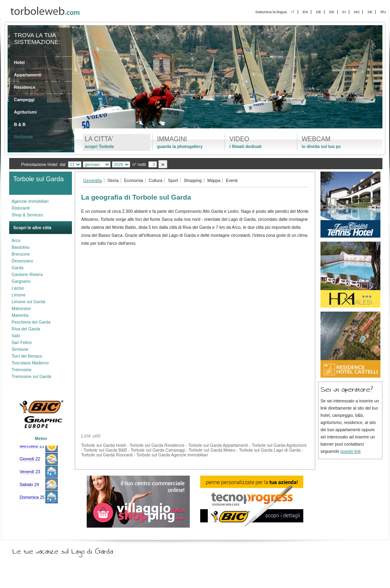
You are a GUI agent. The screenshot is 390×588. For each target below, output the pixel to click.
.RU (383, 12)
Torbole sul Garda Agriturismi (279, 445)
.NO (356, 12)
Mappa (214, 180)
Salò (16, 336)
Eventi (232, 180)
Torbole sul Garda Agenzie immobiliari (172, 455)
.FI (344, 12)
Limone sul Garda (28, 302)
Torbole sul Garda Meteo (212, 450)
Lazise (18, 288)
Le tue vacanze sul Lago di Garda (72, 550)
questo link (351, 451)
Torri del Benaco (27, 356)
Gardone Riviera (27, 274)
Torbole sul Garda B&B (105, 450)
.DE (318, 12)
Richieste (23, 137)
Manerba (20, 315)
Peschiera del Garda (31, 322)
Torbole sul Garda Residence (157, 445)
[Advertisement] (195, 308)
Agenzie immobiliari (30, 201)
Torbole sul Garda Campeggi (158, 450)
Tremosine (22, 370)
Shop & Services (27, 215)
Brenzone (21, 254)
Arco (16, 240)
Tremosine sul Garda (31, 376)
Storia (113, 180)
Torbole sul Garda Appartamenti (218, 445)
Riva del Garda (26, 329)
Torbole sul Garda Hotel (103, 445)
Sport (173, 180)
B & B (20, 124)
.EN (305, 12)
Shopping (193, 180)
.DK (331, 12)
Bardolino (21, 247)
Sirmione (20, 349)
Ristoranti (21, 208)
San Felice (22, 342)
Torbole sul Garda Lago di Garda (270, 450)
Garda (18, 268)
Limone (19, 295)
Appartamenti (28, 75)
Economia (134, 180)
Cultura (155, 180)
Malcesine (21, 308)
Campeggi (24, 100)
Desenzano (22, 261)
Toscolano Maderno (30, 363)
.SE (369, 12)
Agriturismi (25, 112)
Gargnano (21, 281)
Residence (25, 87)
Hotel (19, 62)
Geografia (93, 180)
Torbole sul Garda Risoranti (107, 455)
